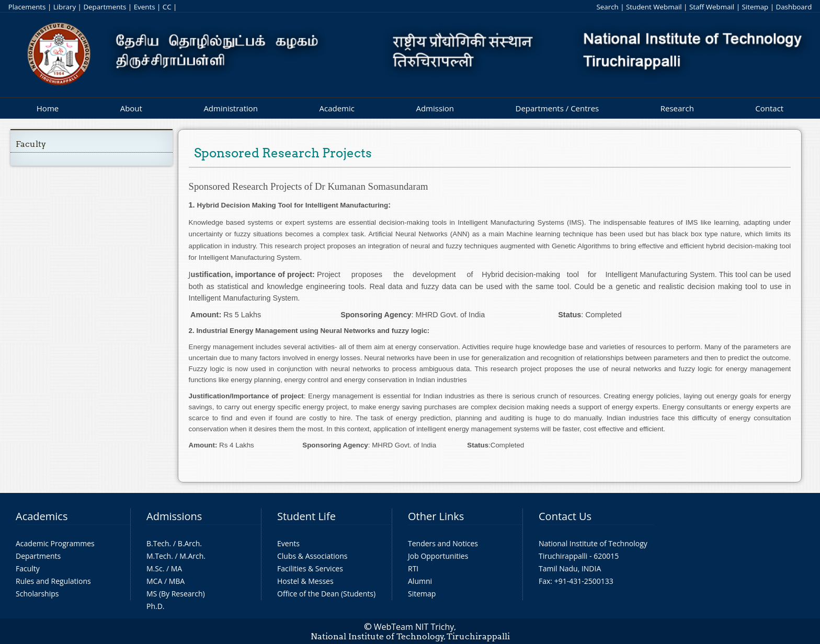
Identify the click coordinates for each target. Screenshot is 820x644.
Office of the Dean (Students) (326, 594)
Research (677, 108)
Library (65, 7)
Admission (435, 108)
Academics (42, 516)
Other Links (436, 516)
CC (167, 7)
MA (176, 568)
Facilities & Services (310, 568)
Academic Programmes (55, 543)
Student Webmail (654, 7)
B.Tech (158, 543)
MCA (154, 581)
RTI (413, 568)
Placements (27, 7)
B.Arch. (190, 543)
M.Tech (159, 556)
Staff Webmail (712, 7)
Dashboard (794, 7)
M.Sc (155, 568)
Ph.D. (156, 606)
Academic (337, 108)
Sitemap (755, 7)
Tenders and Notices (443, 543)
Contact (769, 108)
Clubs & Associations (312, 556)
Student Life (306, 516)
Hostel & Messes (305, 581)
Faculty (31, 144)
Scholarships (37, 594)
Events (145, 7)
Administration (231, 108)
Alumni (420, 581)
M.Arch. (192, 556)
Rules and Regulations (53, 581)
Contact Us (565, 516)
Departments (105, 7)
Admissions (174, 516)
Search (607, 7)
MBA (177, 581)
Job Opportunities (438, 556)
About (131, 108)
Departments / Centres (557, 108)
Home (48, 108)
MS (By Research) (176, 594)
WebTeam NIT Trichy (414, 627)
